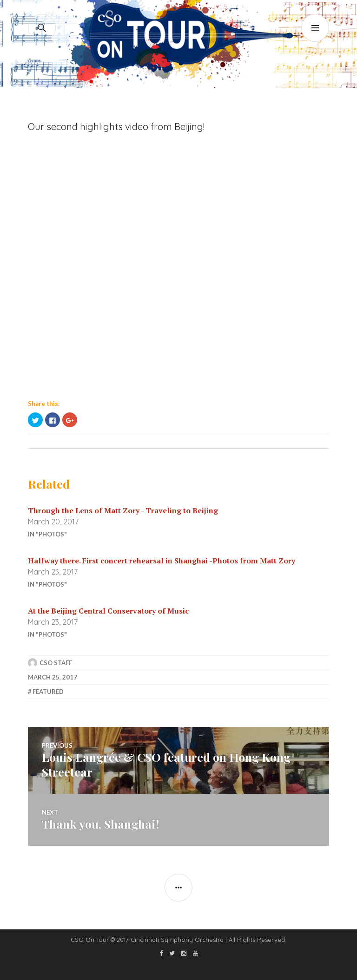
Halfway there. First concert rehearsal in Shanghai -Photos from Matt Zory (162, 561)
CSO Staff (56, 663)
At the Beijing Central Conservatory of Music (108, 611)
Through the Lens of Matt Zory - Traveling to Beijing (123, 510)
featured (48, 692)
